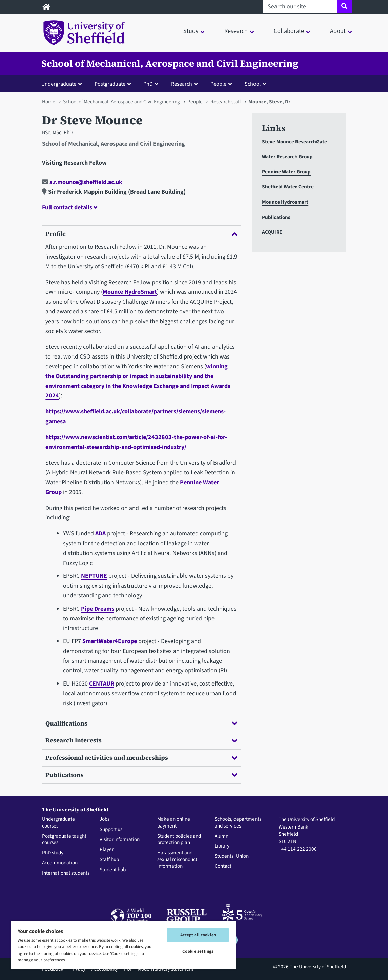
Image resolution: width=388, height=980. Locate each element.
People (195, 102)
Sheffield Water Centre (288, 187)
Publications (141, 775)
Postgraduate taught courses (64, 840)
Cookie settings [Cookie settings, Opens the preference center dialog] (198, 951)
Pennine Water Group (286, 172)
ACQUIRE (272, 232)
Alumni (222, 836)
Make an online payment (174, 823)
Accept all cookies (198, 935)
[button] (63, 84)
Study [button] (191, 31)
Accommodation (60, 863)
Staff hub (109, 860)
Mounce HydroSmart (130, 292)
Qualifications (141, 723)
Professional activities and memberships (141, 758)
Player (107, 850)
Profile (141, 234)
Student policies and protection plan (179, 840)
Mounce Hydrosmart (285, 202)
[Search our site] (300, 7)
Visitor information (120, 840)
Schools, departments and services (238, 823)
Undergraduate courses (58, 823)
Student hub (113, 870)
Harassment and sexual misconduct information (177, 860)
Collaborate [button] (289, 31)
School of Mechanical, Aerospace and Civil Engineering (170, 63)
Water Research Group (287, 157)
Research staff (226, 102)
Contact (223, 866)
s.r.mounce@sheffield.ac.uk (82, 182)
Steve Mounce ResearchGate (294, 142)
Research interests (141, 740)
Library (222, 846)
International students (66, 873)
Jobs (105, 819)
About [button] (338, 31)
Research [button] (236, 31)
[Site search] (344, 7)
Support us (111, 830)
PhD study (53, 853)
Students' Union (232, 856)
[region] (123, 945)
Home (49, 102)
